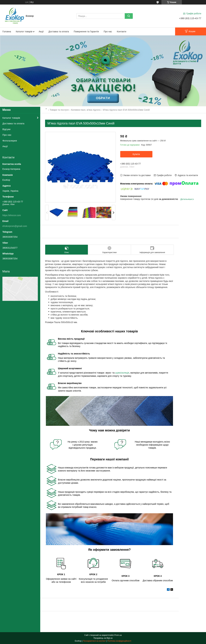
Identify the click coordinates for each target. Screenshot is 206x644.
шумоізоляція (122, 373)
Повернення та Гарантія (86, 32)
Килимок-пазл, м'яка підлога (86, 110)
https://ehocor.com (12, 215)
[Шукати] (129, 16)
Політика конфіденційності (119, 641)
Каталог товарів (24, 32)
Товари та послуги (59, 110)
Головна (7, 32)
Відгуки (6, 129)
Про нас (108, 32)
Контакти (122, 32)
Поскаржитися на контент (94, 641)
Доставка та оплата (59, 32)
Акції (41, 32)
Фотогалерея (10, 141)
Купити (136, 154)
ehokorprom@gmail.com (15, 226)
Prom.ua (118, 635)
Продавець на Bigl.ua (103, 638)
